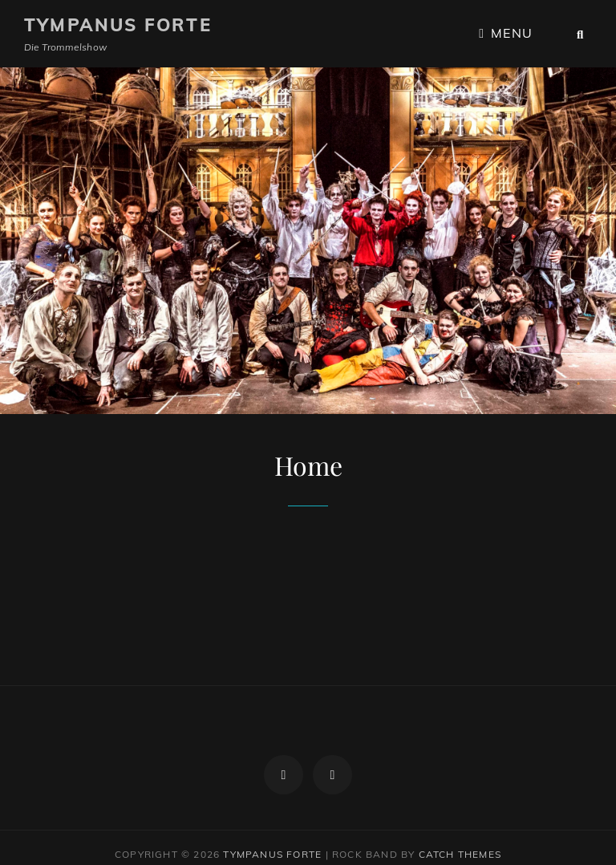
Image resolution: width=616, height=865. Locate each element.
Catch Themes (460, 840)
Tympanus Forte (118, 25)
